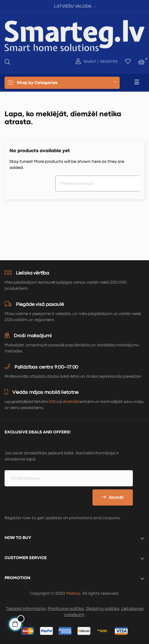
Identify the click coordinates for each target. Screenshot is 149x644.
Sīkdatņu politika (103, 609)
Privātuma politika (66, 609)
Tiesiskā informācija (26, 609)
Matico (73, 593)
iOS (52, 402)
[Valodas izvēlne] (74, 6)
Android (71, 402)
